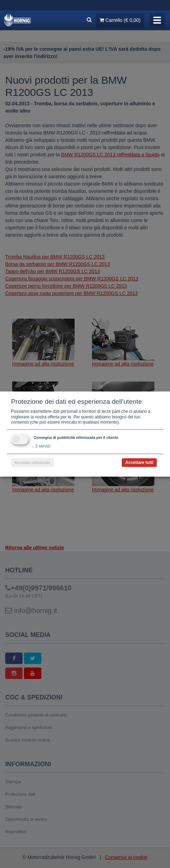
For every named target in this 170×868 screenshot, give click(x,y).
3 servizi (41, 446)
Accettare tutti (139, 462)
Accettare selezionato (32, 462)
